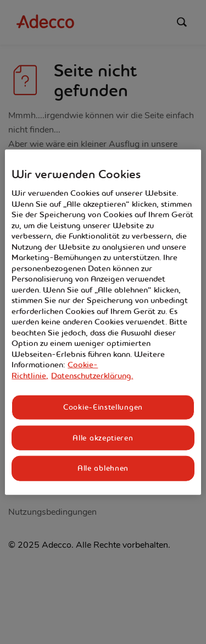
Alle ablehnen (103, 468)
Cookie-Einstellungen (103, 407)
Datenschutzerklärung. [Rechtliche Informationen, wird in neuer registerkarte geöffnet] (92, 376)
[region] (103, 322)
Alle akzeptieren (103, 438)
